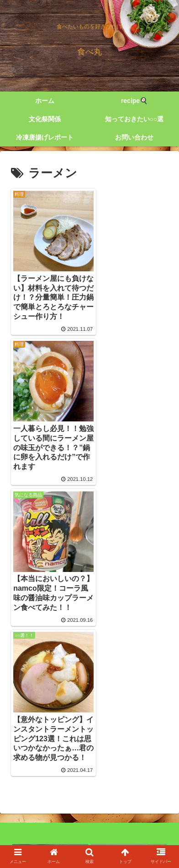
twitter (48, 825)
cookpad (90, 839)
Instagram (131, 825)
